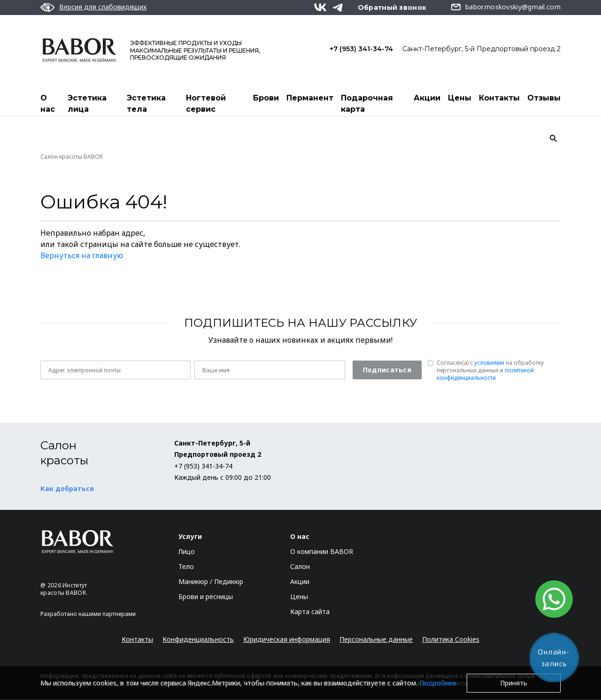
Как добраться (67, 489)
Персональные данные (376, 640)
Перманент (310, 98)
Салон (300, 567)
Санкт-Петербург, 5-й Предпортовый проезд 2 (482, 49)
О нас (48, 104)
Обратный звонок (392, 8)
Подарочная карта (367, 104)
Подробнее (438, 683)
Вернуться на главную (82, 256)
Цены (460, 98)
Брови (266, 98)
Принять (514, 683)
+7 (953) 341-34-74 (361, 49)
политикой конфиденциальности (485, 374)
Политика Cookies (451, 640)
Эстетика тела (146, 104)
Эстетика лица (87, 104)
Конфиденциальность (198, 640)
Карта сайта (310, 612)
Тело (186, 567)
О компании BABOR (322, 552)
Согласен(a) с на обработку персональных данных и (490, 371)
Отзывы (544, 98)
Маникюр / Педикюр (211, 582)
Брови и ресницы (206, 597)
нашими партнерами (107, 614)
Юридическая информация (287, 640)
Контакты (499, 98)
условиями (489, 363)
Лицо (187, 552)
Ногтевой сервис (206, 104)
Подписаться (387, 370)
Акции (427, 98)
